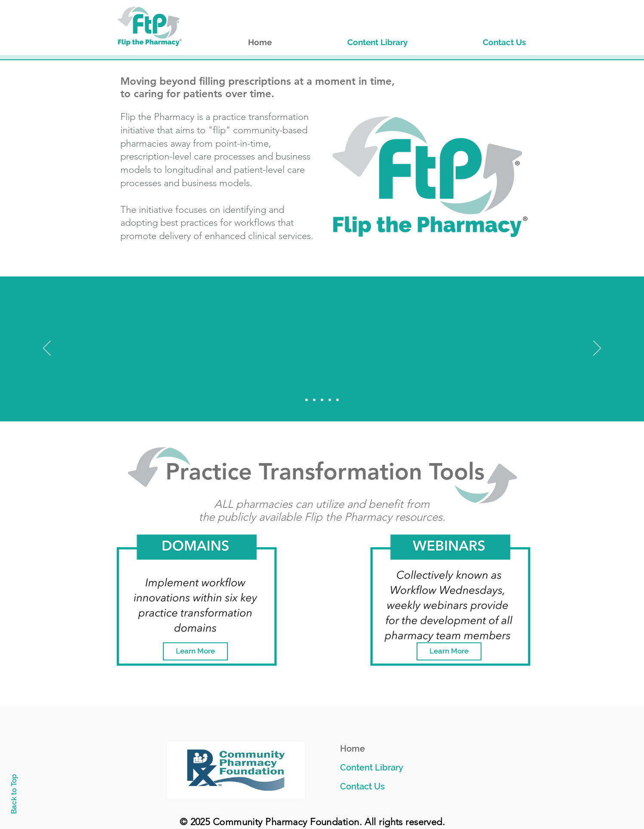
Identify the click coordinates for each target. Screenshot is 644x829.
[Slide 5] (337, 400)
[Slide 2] (314, 400)
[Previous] (47, 349)
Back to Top (14, 794)
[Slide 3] (322, 400)
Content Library (372, 768)
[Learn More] (195, 651)
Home (353, 749)
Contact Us (362, 786)
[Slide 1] (307, 400)
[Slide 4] (330, 400)
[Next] (597, 349)
